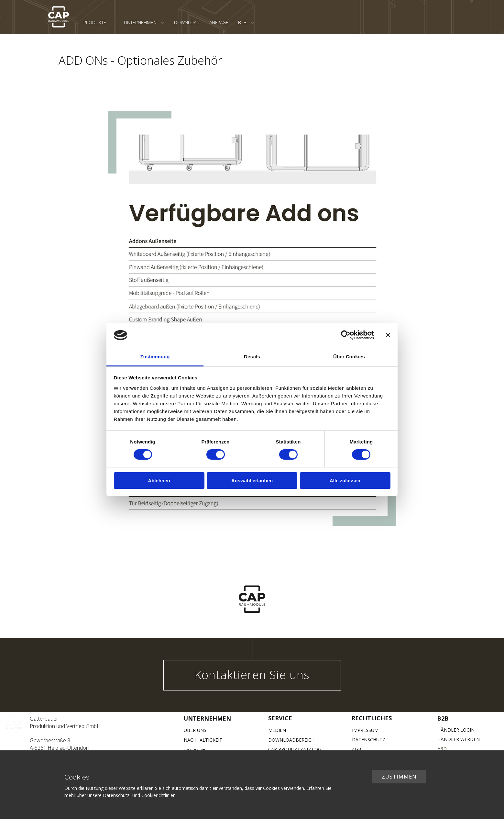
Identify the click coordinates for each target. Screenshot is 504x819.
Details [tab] (252, 357)
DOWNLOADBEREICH (291, 740)
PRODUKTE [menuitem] (95, 22)
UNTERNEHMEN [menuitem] (140, 22)
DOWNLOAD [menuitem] (187, 22)
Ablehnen (159, 481)
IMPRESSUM (365, 730)
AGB (357, 749)
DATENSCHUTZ (369, 740)
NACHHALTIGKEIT (203, 740)
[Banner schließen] (388, 335)
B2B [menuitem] (242, 22)
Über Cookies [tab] (349, 357)
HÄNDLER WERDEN (459, 739)
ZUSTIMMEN (399, 777)
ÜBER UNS (195, 730)
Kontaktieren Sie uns (252, 675)
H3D (442, 749)
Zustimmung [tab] (155, 357)
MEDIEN (277, 730)
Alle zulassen (345, 481)
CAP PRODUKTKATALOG (295, 749)
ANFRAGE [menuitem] (219, 22)
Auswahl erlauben (252, 481)
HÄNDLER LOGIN (456, 730)
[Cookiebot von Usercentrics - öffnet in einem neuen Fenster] (346, 335)
